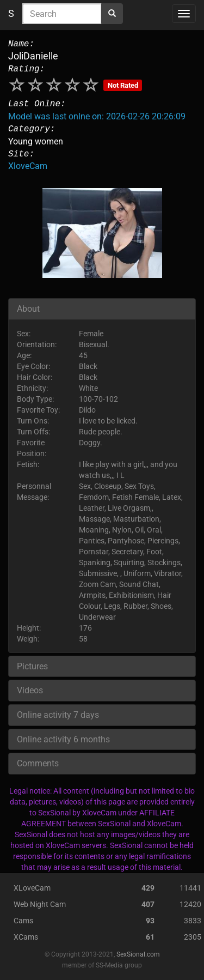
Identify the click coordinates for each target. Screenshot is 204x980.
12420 (190, 904)
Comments (38, 763)
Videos (30, 690)
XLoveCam (32, 888)
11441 (190, 888)
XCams (26, 937)
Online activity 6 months (63, 739)
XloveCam (28, 166)
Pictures (32, 666)
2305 (193, 937)
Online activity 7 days (58, 715)
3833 (193, 921)
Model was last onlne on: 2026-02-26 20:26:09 (97, 116)
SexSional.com (138, 954)
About (28, 309)
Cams (23, 921)
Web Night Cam (40, 904)
